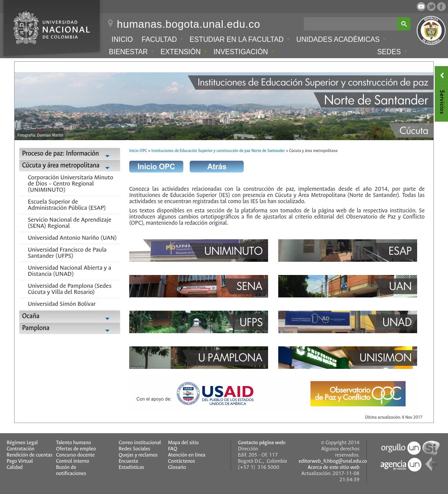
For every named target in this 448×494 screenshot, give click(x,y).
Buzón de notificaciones (71, 470)
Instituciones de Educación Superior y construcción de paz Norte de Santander (218, 151)
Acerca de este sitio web (334, 467)
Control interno (73, 461)
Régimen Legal (22, 443)
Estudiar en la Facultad (240, 39)
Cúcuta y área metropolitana (70, 166)
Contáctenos (181, 461)
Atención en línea (187, 455)
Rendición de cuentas (30, 455)
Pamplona (70, 329)
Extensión (184, 52)
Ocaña (70, 317)
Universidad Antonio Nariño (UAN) (72, 238)
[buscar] (352, 24)
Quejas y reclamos (138, 455)
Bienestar (132, 52)
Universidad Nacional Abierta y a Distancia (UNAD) (69, 271)
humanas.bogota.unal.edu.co (189, 24)
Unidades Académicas (341, 39)
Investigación (244, 52)
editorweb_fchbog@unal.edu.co (333, 461)
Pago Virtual (20, 461)
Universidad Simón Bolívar (62, 304)
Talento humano (73, 443)
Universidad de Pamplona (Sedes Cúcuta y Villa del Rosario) (70, 289)
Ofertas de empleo (76, 449)
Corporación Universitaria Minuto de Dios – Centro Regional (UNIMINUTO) (71, 184)
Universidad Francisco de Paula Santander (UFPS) (67, 253)
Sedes (392, 52)
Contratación (21, 449)
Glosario (177, 467)
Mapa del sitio (183, 443)
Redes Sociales (134, 449)
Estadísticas (131, 467)
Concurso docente (75, 455)
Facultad (162, 39)
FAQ (173, 449)
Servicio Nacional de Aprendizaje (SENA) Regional (69, 223)
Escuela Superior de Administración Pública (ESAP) (67, 205)
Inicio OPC (138, 151)
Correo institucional (140, 443)
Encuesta (128, 461)
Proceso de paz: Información (70, 154)
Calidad (15, 467)
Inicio (122, 39)
